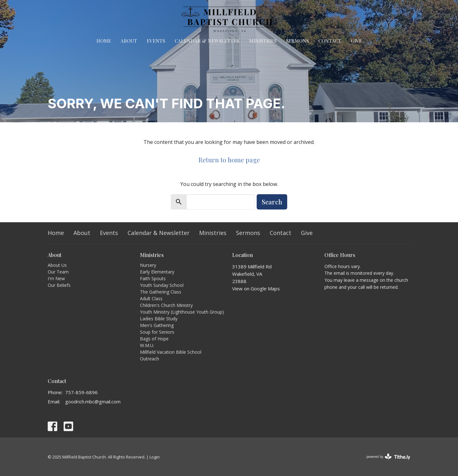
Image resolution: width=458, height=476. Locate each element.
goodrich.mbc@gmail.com (93, 401)
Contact (330, 41)
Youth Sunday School (162, 285)
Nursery (148, 265)
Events (156, 41)
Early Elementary (157, 272)
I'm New (56, 278)
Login (155, 457)
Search (272, 202)
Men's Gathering (157, 325)
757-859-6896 (81, 392)
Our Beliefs (59, 285)
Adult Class (151, 298)
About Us (57, 265)
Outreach (149, 359)
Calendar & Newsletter (207, 41)
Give (356, 41)
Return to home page (229, 160)
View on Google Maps (256, 288)
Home (104, 41)
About (129, 41)
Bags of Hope (154, 339)
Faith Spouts (153, 278)
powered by (388, 457)
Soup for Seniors (157, 332)
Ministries (263, 41)
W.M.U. (147, 345)
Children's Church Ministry (166, 305)
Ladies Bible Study (159, 319)
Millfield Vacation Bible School (171, 352)
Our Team (58, 272)
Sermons (297, 41)
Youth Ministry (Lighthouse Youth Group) (182, 312)
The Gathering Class (161, 292)
